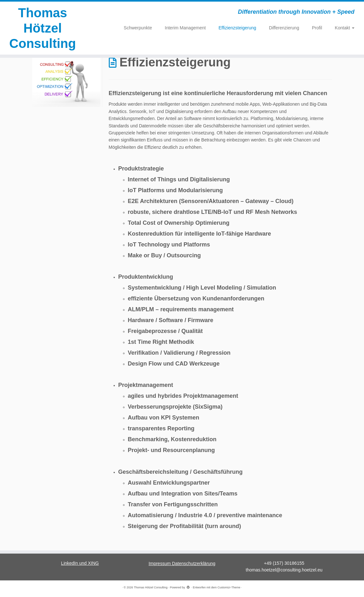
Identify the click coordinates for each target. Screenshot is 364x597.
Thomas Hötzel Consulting (43, 28)
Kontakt (345, 28)
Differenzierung (284, 28)
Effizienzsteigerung (237, 28)
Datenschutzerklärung (194, 563)
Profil (317, 28)
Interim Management (185, 28)
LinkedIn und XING (80, 563)
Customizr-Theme (229, 587)
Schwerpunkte (138, 28)
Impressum (160, 563)
